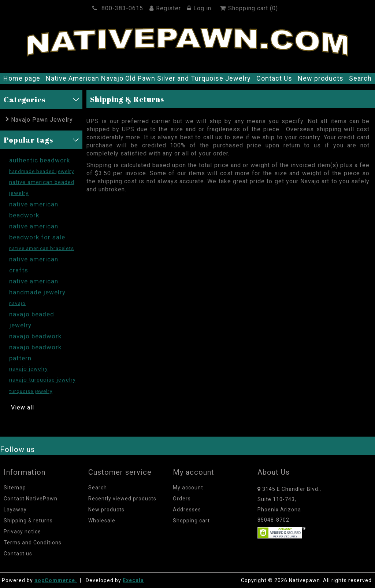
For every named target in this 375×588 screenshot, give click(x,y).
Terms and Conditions (33, 543)
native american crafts (34, 265)
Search (360, 78)
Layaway (15, 510)
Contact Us (274, 78)
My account (188, 488)
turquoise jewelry (31, 391)
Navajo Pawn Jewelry (42, 120)
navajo (17, 303)
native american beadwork (34, 210)
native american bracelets (42, 248)
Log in (200, 8)
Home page (22, 78)
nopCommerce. (56, 580)
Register (166, 8)
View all (23, 407)
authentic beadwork (40, 160)
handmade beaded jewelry (42, 171)
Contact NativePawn (31, 499)
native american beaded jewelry (42, 188)
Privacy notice (22, 532)
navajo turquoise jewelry (42, 380)
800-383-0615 (119, 8)
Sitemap (15, 488)
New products (321, 78)
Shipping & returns (28, 521)
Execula (133, 580)
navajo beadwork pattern (35, 353)
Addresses (187, 510)
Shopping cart (191, 521)
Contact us (18, 554)
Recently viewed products (122, 499)
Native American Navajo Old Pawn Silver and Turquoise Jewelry (148, 78)
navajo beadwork (35, 336)
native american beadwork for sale (37, 232)
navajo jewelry (29, 369)
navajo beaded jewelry (32, 320)
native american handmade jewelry (37, 287)
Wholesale (102, 521)
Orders (182, 499)
